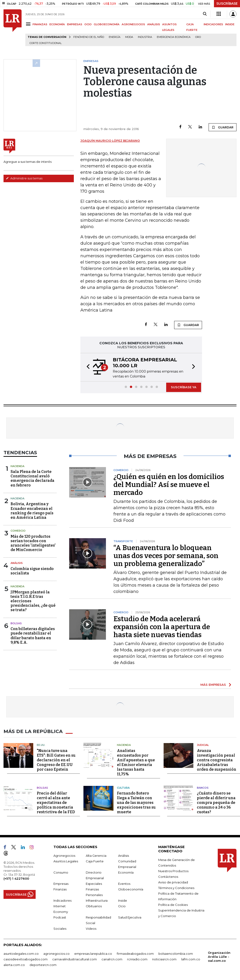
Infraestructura (97, 900)
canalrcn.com (112, 959)
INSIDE (230, 24)
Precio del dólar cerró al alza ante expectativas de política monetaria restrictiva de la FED (56, 803)
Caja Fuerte (95, 861)
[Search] (205, 14)
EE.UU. (41, 745)
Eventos (124, 884)
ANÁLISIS (154, 24)
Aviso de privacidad (173, 882)
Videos (91, 929)
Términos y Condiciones (176, 888)
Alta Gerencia (96, 856)
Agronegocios (64, 856)
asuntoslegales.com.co (21, 954)
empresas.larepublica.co (93, 954)
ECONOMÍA (57, 24)
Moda (129, 37)
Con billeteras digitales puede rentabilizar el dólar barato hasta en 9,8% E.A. (33, 636)
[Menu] (29, 24)
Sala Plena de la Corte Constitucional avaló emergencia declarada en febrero (32, 478)
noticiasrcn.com (164, 959)
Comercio (18, 531)
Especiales (94, 884)
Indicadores (62, 900)
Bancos (203, 788)
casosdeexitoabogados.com (26, 959)
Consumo (61, 872)
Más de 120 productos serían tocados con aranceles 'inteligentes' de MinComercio (33, 543)
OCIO (88, 24)
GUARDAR (223, 127)
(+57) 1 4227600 (16, 878)
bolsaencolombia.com (176, 954)
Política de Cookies (173, 905)
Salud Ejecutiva (130, 917)
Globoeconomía (131, 889)
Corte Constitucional (46, 43)
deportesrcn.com (43, 965)
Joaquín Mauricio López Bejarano (110, 141)
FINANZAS (40, 24)
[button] (87, 367)
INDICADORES (213, 24)
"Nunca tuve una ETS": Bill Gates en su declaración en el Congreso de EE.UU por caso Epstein (56, 760)
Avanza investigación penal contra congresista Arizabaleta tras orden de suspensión (217, 760)
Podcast (60, 917)
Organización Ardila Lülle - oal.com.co (219, 957)
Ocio (122, 906)
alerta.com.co (14, 965)
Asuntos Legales (66, 861)
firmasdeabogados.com (135, 954)
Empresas (61, 884)
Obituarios (94, 906)
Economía (126, 872)
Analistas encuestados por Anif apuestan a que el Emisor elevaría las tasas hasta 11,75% (136, 762)
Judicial (203, 745)
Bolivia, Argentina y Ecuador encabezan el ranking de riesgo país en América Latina (32, 511)
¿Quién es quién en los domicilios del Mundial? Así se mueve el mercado (169, 485)
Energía (115, 37)
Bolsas (16, 623)
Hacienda (17, 466)
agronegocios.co (56, 954)
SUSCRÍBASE (227, 4)
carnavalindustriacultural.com (75, 959)
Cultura (123, 788)
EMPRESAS (75, 24)
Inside (123, 900)
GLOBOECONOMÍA (107, 24)
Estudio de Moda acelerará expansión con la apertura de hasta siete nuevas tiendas (162, 627)
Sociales (60, 929)
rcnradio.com (137, 959)
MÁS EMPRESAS (213, 685)
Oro (198, 37)
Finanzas (60, 889)
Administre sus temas (24, 178)
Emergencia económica (174, 37)
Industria (145, 37)
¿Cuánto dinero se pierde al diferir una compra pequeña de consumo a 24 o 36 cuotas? (216, 803)
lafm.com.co (191, 959)
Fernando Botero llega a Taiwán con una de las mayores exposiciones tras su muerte (136, 803)
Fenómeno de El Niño (89, 37)
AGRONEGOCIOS (133, 24)
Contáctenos (168, 877)
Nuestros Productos (173, 871)
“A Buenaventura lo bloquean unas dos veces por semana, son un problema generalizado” (166, 556)
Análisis (17, 563)
